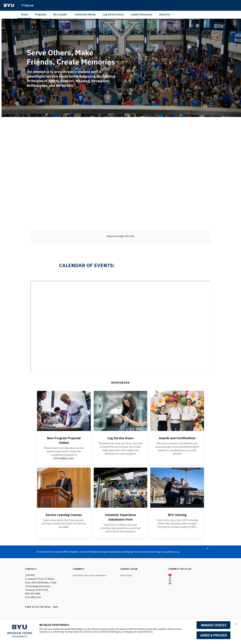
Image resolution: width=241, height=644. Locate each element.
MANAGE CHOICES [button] (214, 625)
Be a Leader (60, 14)
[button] (236, 624)
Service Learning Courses (64, 515)
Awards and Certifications (177, 440)
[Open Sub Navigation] (174, 15)
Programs (41, 14)
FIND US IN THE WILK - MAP (43, 607)
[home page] (9, 5)
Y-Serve (28, 5)
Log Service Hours (113, 14)
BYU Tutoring (177, 515)
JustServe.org (173, 552)
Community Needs (85, 14)
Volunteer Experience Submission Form (120, 517)
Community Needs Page (148, 552)
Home (25, 14)
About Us (165, 14)
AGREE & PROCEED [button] (214, 635)
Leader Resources (142, 14)
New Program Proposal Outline (64, 440)
